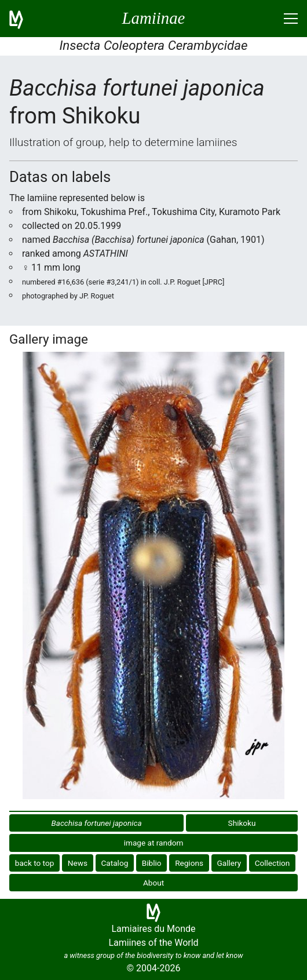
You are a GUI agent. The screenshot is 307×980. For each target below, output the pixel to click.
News (78, 863)
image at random (154, 843)
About (153, 883)
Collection (273, 863)
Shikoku (242, 823)
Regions (189, 863)
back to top (35, 863)
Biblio (152, 863)
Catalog (115, 863)
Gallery (229, 863)
